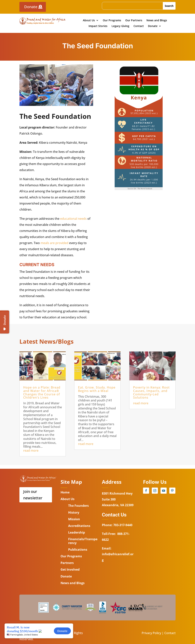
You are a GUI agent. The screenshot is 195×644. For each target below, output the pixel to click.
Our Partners (134, 21)
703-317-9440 (122, 525)
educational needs (73, 219)
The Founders (78, 506)
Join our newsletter (33, 495)
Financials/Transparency (83, 541)
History (74, 512)
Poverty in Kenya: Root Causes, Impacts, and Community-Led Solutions (151, 392)
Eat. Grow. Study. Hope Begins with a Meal (97, 389)
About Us (89, 21)
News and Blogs (157, 21)
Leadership (77, 532)
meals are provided (54, 243)
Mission (74, 519)
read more (31, 451)
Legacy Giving (120, 26)
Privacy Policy (151, 633)
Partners (67, 563)
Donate (31, 7)
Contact (139, 26)
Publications (78, 550)
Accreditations (79, 526)
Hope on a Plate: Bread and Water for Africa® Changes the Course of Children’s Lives (42, 392)
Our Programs (112, 21)
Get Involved (70, 569)
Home (65, 492)
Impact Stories (98, 26)
